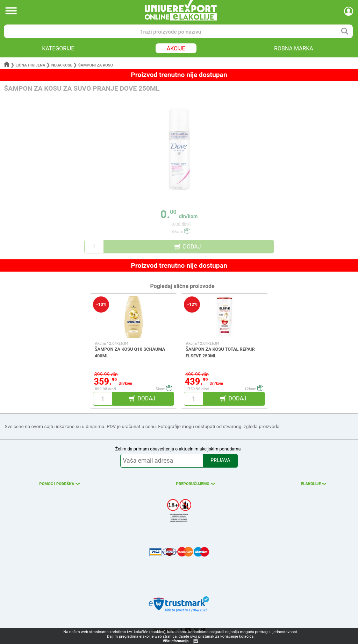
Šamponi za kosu (96, 65)
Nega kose (62, 65)
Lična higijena (31, 65)
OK (196, 641)
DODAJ (192, 247)
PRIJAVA (220, 460)
